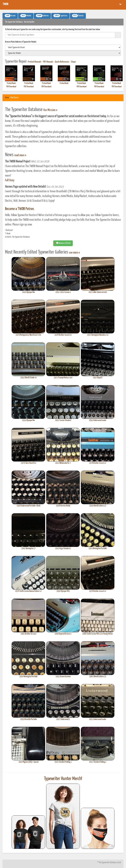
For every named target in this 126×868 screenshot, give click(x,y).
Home (7, 98)
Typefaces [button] (60, 16)
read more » (20, 155)
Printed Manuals (35, 62)
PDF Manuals (48, 62)
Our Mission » (50, 110)
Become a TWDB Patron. (20, 209)
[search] (63, 47)
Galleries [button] (42, 16)
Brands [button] (10, 16)
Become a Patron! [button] (63, 243)
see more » (74, 253)
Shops (73, 62)
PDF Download (11, 87)
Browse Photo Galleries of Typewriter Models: (21, 42)
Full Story (10, 180)
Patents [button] (78, 16)
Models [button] (26, 16)
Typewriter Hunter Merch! (63, 779)
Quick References (62, 62)
